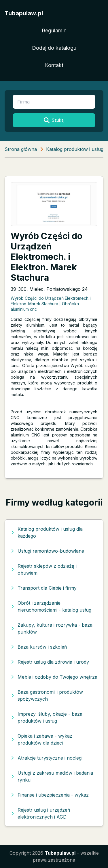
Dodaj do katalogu (54, 48)
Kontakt (54, 65)
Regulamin (54, 30)
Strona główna (21, 149)
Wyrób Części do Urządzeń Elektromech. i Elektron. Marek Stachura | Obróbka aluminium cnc (51, 304)
